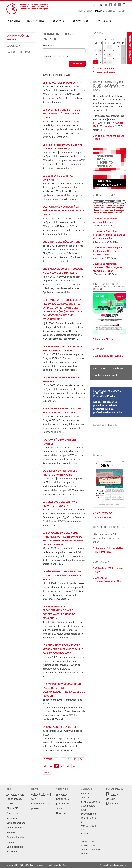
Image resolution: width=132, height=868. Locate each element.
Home (81, 11)
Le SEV (10, 804)
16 (109, 55)
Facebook (115, 794)
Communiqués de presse (18, 38)
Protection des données (56, 865)
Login (122, 11)
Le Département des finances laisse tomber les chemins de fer (62, 576)
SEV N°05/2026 (104, 513)
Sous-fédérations (16, 823)
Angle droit (62, 794)
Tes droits (58, 21)
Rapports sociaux (18, 52)
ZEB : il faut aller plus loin (60, 83)
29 (105, 63)
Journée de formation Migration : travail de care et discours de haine (109, 235)
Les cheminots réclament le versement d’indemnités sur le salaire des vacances (63, 649)
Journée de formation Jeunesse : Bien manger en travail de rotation (108, 268)
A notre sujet (104, 21)
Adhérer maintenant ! (107, 375)
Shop (90, 11)
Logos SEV (13, 46)
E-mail (85, 834)
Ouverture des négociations (61, 242)
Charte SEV (13, 809)
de (94, 5)
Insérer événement (106, 73)
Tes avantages (80, 21)
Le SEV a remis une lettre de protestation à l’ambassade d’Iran (61, 114)
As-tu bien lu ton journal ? (109, 356)
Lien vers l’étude (104, 340)
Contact (111, 11)
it (106, 5)
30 (109, 63)
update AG (114, 865)
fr (100, 5)
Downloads (62, 813)
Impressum (40, 865)
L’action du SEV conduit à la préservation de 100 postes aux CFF (63, 211)
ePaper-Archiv (103, 517)
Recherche (48, 46)
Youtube (114, 804)
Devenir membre (130, 48)
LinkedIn (110, 799)
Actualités (13, 21)
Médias (100, 11)
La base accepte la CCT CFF (60, 727)
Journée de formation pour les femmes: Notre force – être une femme (108, 251)
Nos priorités (36, 21)
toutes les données (106, 69)
